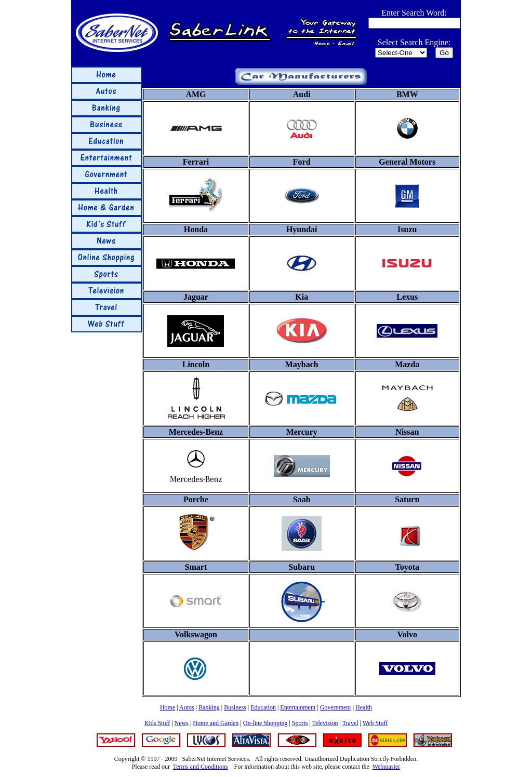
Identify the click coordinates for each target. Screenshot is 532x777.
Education (263, 707)
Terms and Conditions (201, 767)
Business (235, 707)
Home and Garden (216, 723)
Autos (187, 707)
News (182, 723)
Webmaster (387, 767)
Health (364, 707)
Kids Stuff (157, 723)
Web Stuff (375, 723)
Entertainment (298, 707)
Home (168, 707)
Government (336, 707)
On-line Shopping (265, 723)
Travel (350, 723)
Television (325, 723)
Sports (300, 723)
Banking (209, 707)
